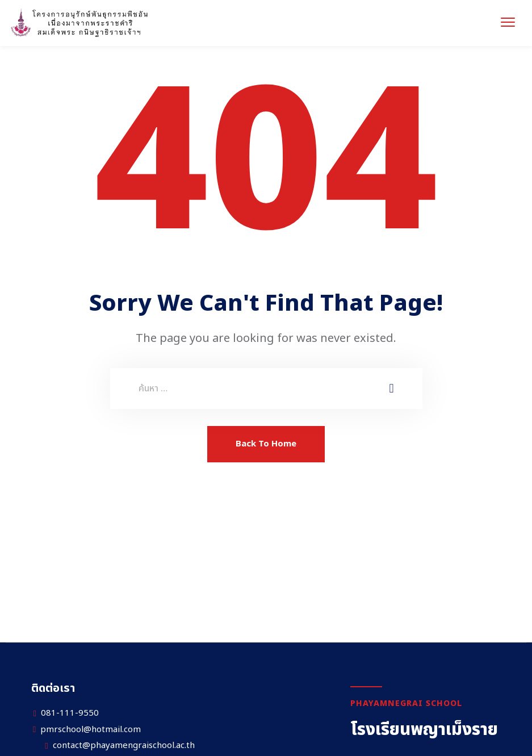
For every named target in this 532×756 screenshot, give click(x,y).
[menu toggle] (508, 22)
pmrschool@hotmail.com (91, 730)
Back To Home (266, 444)
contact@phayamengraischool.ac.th (124, 746)
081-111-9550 (70, 713)
